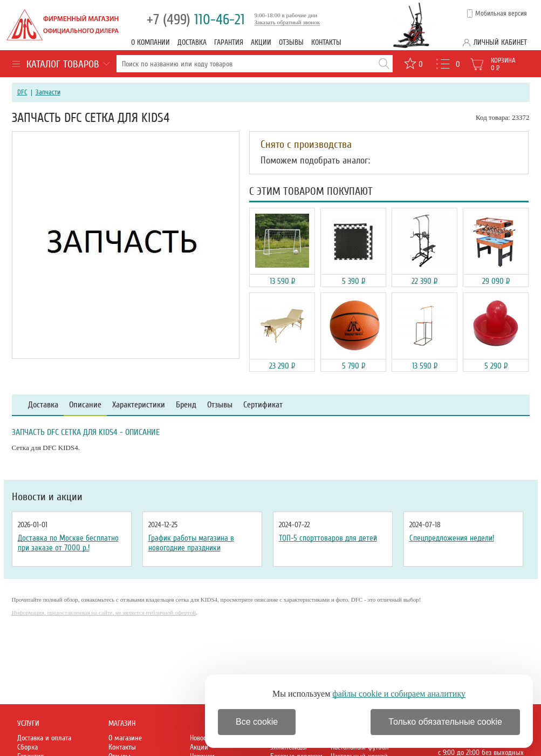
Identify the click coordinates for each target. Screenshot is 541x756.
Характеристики (139, 405)
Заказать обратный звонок (287, 22)
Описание (85, 405)
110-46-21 (196, 20)
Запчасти (48, 92)
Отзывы (291, 42)
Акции (261, 42)
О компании (150, 42)
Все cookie (257, 722)
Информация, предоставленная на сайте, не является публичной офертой (104, 612)
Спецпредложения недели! (452, 538)
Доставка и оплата (44, 738)
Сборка (28, 747)
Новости (201, 738)
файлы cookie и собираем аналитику (399, 694)
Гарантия (229, 42)
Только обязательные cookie (445, 722)
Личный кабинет (500, 42)
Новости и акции (47, 497)
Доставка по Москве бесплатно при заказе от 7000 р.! (68, 543)
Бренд (186, 405)
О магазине (125, 738)
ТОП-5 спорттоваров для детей (328, 538)
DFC (22, 92)
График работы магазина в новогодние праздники (191, 543)
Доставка (192, 42)
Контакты (326, 42)
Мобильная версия (501, 13)
